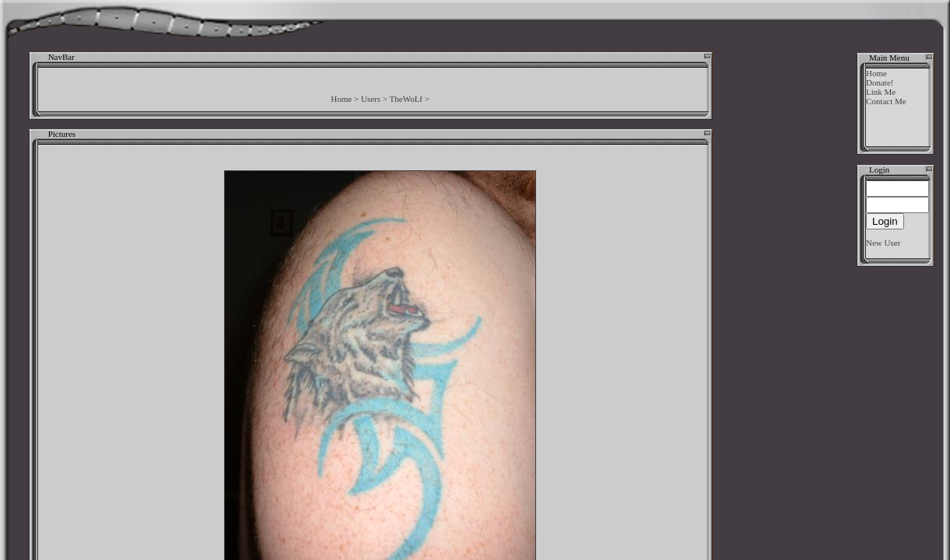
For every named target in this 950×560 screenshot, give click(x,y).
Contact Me (886, 101)
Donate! (880, 82)
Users (371, 99)
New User (883, 243)
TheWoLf (407, 99)
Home (341, 99)
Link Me (881, 92)
